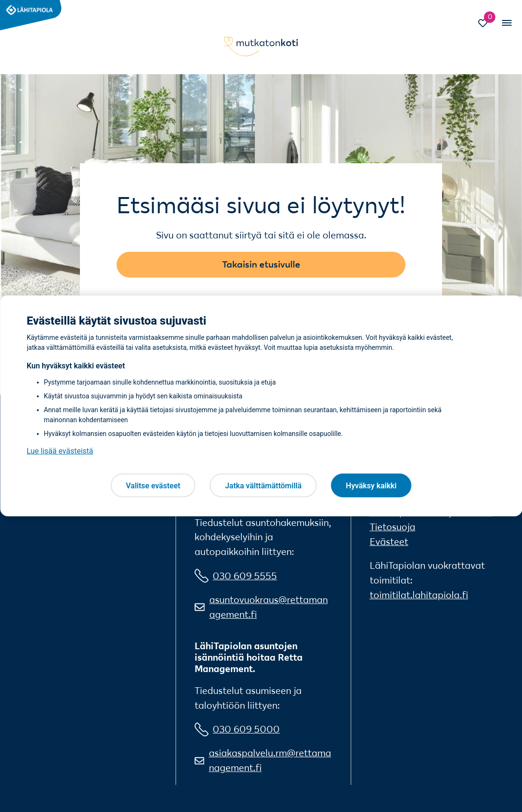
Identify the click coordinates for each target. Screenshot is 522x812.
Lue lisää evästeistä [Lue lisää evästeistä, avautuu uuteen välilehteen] (60, 451)
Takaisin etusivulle (261, 264)
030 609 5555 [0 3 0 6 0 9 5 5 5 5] (245, 576)
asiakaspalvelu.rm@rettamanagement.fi (270, 760)
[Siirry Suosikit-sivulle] (488, 24)
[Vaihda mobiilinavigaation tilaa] (506, 23)
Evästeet (389, 542)
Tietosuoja (393, 527)
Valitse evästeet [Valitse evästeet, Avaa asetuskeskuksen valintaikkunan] (153, 485)
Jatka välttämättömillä (263, 485)
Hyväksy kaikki (371, 485)
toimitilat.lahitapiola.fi (419, 595)
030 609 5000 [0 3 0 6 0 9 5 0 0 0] (246, 729)
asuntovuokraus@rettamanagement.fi (269, 607)
